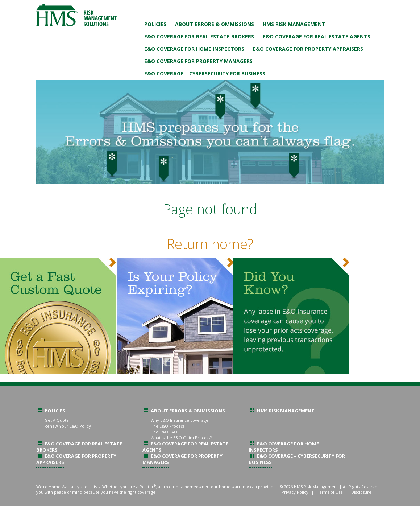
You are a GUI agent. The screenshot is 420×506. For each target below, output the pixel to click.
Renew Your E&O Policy (68, 426)
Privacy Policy (295, 492)
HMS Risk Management (294, 24)
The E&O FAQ (164, 432)
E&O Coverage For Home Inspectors (194, 49)
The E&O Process (168, 426)
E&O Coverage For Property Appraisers (308, 49)
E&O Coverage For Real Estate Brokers (199, 36)
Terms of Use (330, 492)
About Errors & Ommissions (215, 24)
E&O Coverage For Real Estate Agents (317, 36)
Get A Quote (57, 420)
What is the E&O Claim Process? (181, 438)
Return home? (210, 244)
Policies (155, 24)
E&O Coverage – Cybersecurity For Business (205, 73)
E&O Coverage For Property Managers (198, 61)
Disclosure (361, 492)
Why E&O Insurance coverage (180, 420)
